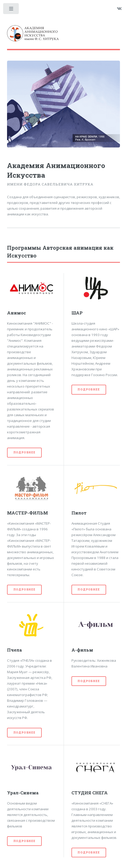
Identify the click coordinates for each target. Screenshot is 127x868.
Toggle (11, 10)
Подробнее (24, 452)
